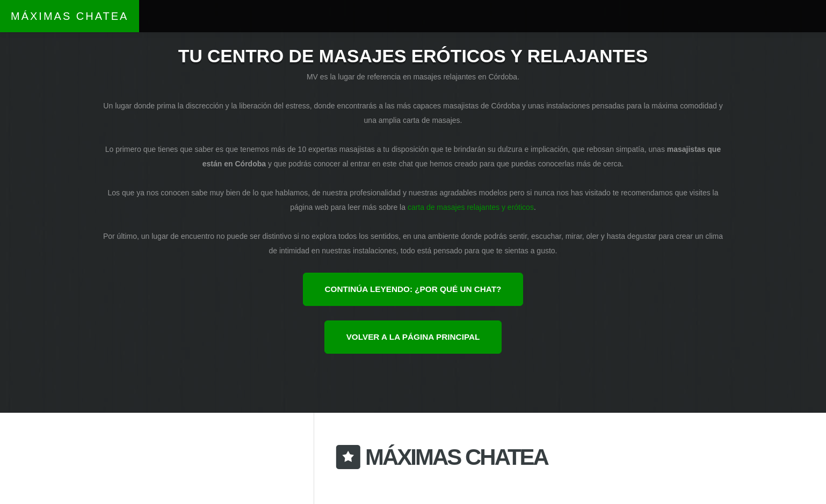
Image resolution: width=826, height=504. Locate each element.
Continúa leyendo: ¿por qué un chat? (413, 289)
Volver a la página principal (413, 337)
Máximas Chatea (70, 16)
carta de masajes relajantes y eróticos (471, 207)
